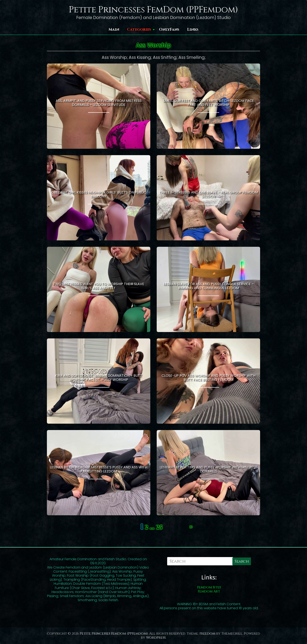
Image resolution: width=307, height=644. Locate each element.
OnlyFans (169, 30)
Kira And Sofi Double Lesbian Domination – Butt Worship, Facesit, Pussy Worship (99, 378)
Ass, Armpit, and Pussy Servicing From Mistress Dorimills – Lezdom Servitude (99, 103)
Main (114, 30)
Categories (139, 30)
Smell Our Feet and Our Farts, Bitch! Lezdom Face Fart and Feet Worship (209, 103)
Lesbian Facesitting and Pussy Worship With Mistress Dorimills (208, 469)
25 (159, 527)
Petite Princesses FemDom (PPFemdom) (153, 10)
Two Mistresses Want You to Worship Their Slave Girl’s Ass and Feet (99, 286)
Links (193, 30)
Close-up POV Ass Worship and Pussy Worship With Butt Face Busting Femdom (209, 378)
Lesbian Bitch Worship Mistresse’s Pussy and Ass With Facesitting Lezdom (99, 469)
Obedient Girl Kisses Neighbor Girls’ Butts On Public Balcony (99, 194)
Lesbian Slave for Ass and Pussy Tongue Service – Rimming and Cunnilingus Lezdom (209, 286)
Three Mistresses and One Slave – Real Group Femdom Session (209, 194)
